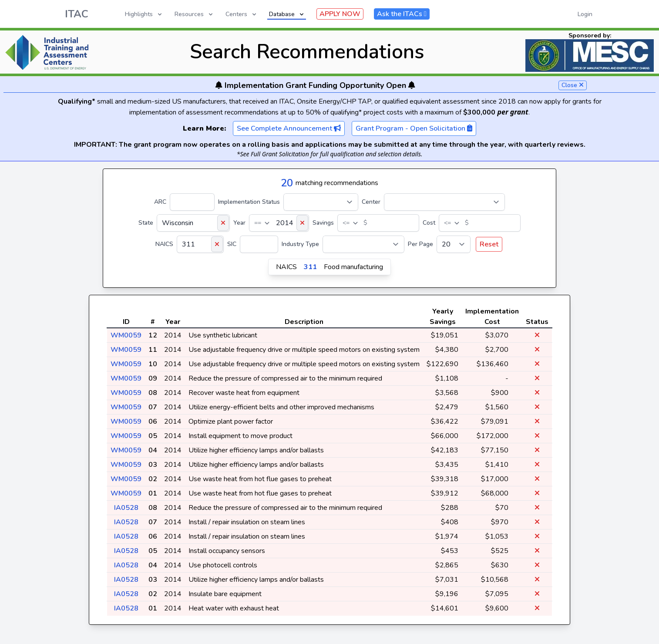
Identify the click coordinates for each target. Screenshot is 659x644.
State (146, 223)
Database (287, 14)
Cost (429, 223)
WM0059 (126, 335)
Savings (323, 223)
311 (310, 267)
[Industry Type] (363, 244)
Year (239, 223)
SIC (232, 244)
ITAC (77, 14)
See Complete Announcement (289, 128)
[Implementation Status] (321, 202)
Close (573, 85)
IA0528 (126, 508)
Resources (194, 14)
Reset (489, 244)
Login (585, 14)
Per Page (420, 244)
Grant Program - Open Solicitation (414, 128)
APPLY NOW (340, 14)
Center (371, 202)
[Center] (444, 202)
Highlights (144, 14)
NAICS (164, 244)
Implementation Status (249, 202)
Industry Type (300, 244)
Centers (242, 14)
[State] (193, 223)
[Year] (279, 223)
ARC (160, 202)
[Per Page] (454, 244)
